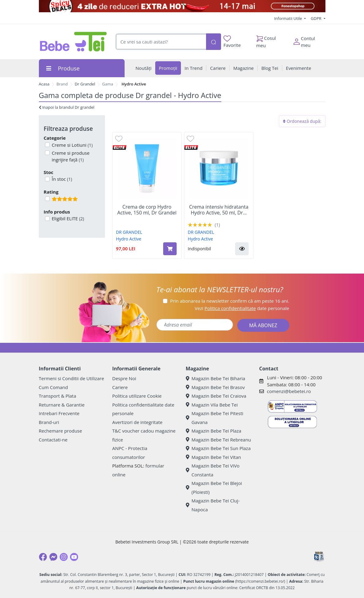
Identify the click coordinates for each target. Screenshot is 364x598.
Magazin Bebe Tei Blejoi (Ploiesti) (214, 488)
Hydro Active (129, 239)
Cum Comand (54, 387)
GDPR (317, 18)
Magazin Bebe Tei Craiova (216, 396)
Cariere (120, 387)
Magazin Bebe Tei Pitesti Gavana (215, 418)
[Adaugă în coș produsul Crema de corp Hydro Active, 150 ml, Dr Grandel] (170, 249)
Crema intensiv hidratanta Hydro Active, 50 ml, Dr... (219, 210)
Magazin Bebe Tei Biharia (216, 378)
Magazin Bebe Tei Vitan (214, 457)
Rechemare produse (60, 431)
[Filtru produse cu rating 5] (47, 199)
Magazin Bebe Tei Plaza (214, 431)
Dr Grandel (85, 84)
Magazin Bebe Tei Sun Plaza (218, 448)
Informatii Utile (288, 18)
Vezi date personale (242, 308)
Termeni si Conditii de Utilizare (71, 378)
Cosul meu (266, 40)
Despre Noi (124, 378)
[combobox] (161, 42)
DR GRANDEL (129, 232)
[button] (242, 249)
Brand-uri (49, 422)
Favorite (232, 42)
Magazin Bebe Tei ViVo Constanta (213, 470)
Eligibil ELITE (67, 218)
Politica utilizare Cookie (137, 396)
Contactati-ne (53, 440)
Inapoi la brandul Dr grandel (67, 107)
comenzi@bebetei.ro (289, 391)
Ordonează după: (302, 121)
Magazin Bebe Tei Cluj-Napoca (213, 505)
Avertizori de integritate (137, 422)
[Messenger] (53, 557)
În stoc (61, 179)
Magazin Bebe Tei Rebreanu (218, 440)
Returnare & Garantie (62, 405)
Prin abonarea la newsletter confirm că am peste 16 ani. (229, 301)
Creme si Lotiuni (72, 145)
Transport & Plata (58, 396)
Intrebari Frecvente (59, 413)
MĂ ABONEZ (263, 325)
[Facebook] (43, 557)
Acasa (44, 84)
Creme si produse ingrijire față (70, 156)
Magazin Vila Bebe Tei (212, 405)
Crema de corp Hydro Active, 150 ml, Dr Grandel (147, 210)
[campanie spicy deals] (182, 6)
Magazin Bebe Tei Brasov (215, 387)
